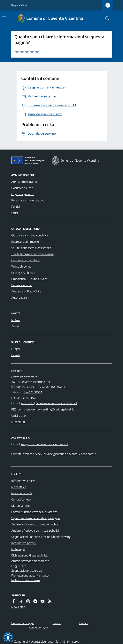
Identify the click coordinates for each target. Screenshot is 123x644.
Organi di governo (23, 194)
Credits (84, 623)
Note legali (18, 549)
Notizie (16, 320)
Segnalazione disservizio (27, 570)
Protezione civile (22, 493)
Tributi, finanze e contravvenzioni (32, 254)
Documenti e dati (22, 188)
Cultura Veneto (21, 499)
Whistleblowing (21, 266)
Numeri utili (19, 422)
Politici (15, 206)
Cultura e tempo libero (26, 260)
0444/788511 (33, 392)
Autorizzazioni (20, 297)
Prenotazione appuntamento (30, 575)
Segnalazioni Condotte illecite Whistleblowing (41, 537)
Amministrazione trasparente (30, 561)
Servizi (57, 623)
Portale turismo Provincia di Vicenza (34, 512)
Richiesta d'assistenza (26, 580)
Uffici (15, 213)
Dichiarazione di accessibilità (29, 555)
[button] (8, 637)
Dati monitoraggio (23, 623)
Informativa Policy (23, 481)
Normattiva (19, 487)
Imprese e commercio (25, 241)
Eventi (15, 355)
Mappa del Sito (38, 628)
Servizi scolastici (22, 285)
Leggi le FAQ (19, 566)
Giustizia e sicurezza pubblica (30, 235)
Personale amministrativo (28, 200)
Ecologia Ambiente (23, 273)
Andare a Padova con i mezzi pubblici (35, 530)
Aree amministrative (24, 182)
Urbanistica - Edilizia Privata (29, 279)
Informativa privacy (24, 543)
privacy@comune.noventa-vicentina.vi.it (70, 454)
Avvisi (15, 326)
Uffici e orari (19, 416)
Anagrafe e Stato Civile (26, 291)
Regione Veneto (20, 5)
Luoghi (16, 349)
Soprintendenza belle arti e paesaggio (36, 518)
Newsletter (19, 607)
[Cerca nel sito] (105, 18)
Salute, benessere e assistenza (31, 248)
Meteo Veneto (20, 506)
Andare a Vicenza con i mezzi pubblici (35, 524)
